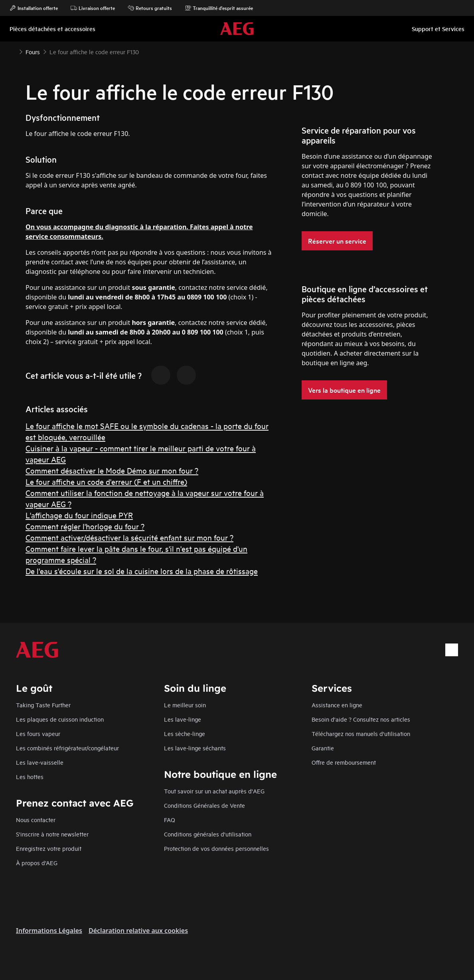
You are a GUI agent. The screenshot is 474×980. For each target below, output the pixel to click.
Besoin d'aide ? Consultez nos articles (361, 719)
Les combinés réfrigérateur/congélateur (67, 748)
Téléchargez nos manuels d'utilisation (361, 733)
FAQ (170, 820)
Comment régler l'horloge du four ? (85, 526)
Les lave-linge (183, 719)
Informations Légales (49, 931)
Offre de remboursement (344, 762)
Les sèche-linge (185, 733)
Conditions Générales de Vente (204, 805)
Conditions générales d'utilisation (208, 834)
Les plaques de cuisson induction (60, 719)
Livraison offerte (93, 8)
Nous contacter (36, 820)
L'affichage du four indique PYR (79, 515)
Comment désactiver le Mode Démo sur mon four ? (112, 470)
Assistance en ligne (337, 705)
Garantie (323, 748)
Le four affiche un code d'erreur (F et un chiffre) (106, 481)
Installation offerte (34, 8)
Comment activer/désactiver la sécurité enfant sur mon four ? (129, 537)
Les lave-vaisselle (40, 762)
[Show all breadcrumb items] (13, 51)
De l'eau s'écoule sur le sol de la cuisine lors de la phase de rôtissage (142, 571)
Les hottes (30, 776)
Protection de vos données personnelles (216, 848)
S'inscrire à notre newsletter (52, 834)
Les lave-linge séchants (195, 748)
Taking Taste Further (43, 705)
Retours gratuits (150, 8)
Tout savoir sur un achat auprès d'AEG (214, 791)
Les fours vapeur (38, 733)
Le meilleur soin (185, 705)
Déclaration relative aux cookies (138, 931)
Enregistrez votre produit (49, 848)
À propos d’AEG (37, 863)
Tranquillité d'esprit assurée (219, 8)
